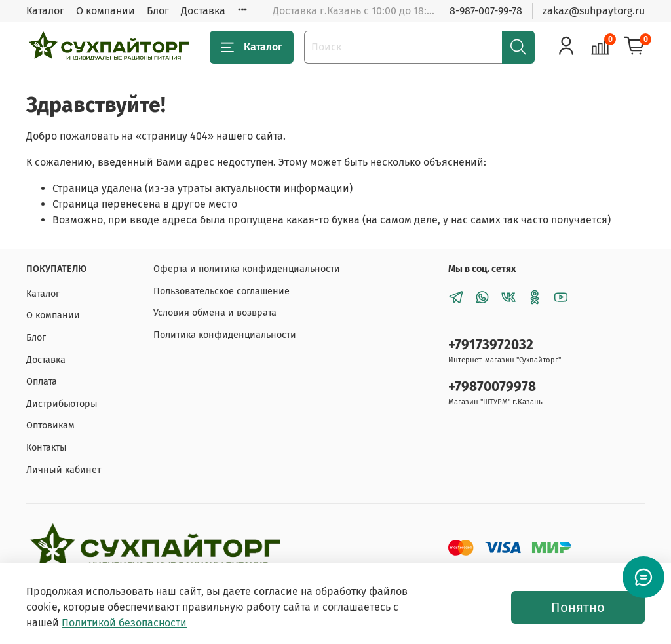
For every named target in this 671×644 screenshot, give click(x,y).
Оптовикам (50, 426)
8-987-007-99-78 (486, 11)
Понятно (578, 607)
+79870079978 (492, 387)
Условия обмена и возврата (215, 313)
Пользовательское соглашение (221, 291)
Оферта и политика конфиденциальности (247, 269)
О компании (105, 11)
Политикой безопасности (124, 623)
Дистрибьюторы (62, 404)
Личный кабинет (64, 470)
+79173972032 (491, 345)
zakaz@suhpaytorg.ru (594, 11)
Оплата (42, 382)
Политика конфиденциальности (225, 335)
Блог (158, 11)
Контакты (47, 448)
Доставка (203, 11)
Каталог (45, 11)
